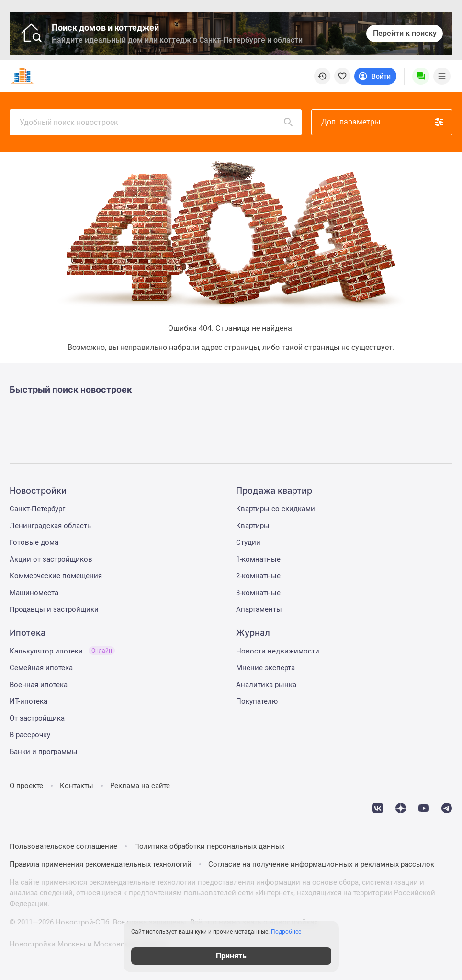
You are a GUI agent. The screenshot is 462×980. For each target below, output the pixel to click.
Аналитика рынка (266, 685)
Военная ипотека (39, 685)
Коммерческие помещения (56, 576)
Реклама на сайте (140, 786)
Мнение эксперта (265, 668)
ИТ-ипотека (28, 701)
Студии (248, 542)
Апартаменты (259, 609)
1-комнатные (258, 559)
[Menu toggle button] (442, 76)
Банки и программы (44, 752)
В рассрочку (30, 735)
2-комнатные (258, 576)
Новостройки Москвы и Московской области (88, 944)
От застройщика (37, 718)
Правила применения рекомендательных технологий (101, 864)
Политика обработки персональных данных (209, 846)
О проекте (26, 786)
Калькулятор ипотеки (62, 651)
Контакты (77, 786)
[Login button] (375, 76)
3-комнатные (258, 593)
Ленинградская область (50, 526)
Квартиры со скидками (276, 509)
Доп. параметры (383, 122)
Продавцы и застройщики (54, 609)
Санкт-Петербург (37, 509)
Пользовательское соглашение (63, 846)
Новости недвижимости (278, 651)
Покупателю (257, 701)
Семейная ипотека (41, 668)
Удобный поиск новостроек (157, 122)
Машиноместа (34, 593)
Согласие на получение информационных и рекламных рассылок (321, 864)
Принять (231, 956)
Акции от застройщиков (51, 559)
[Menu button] (421, 76)
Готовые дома (34, 542)
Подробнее (286, 932)
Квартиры (253, 526)
